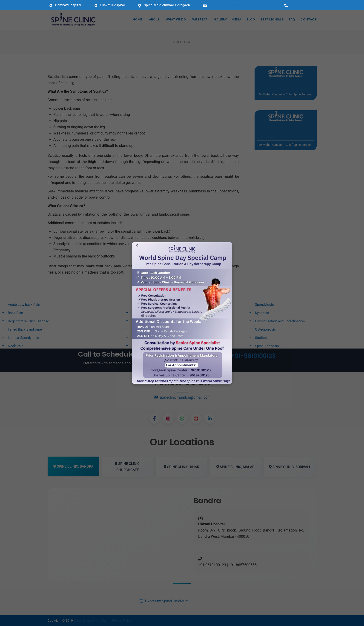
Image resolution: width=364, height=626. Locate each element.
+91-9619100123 (303, 5)
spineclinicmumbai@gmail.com (233, 5)
